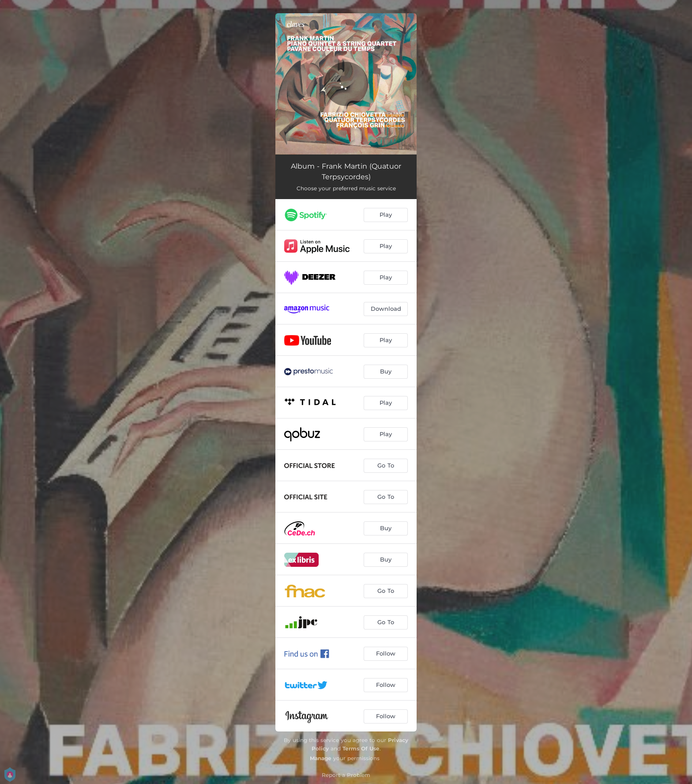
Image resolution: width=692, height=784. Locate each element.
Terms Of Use (361, 748)
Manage (321, 758)
